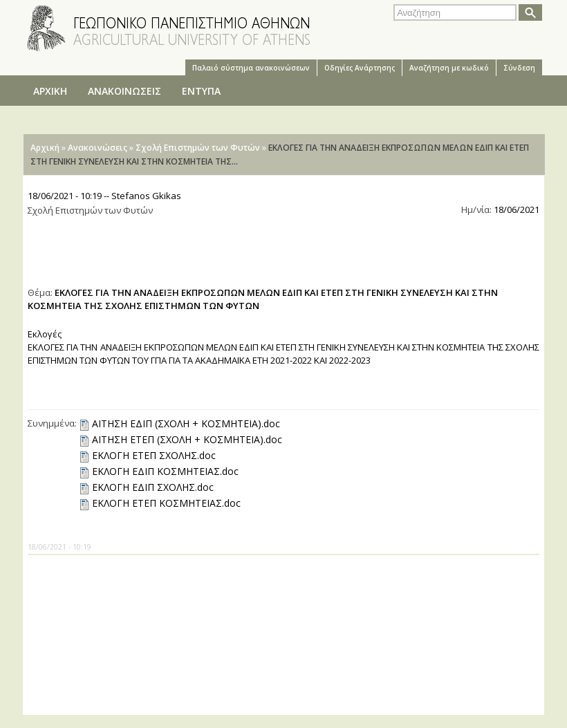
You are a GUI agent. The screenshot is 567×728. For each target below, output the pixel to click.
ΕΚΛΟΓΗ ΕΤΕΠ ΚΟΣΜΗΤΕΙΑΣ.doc (166, 503)
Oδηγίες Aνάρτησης (360, 68)
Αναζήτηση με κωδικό (449, 68)
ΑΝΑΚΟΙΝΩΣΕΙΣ (124, 91)
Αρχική (45, 148)
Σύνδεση (519, 68)
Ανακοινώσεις (97, 148)
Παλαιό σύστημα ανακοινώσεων (251, 68)
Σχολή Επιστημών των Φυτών (198, 148)
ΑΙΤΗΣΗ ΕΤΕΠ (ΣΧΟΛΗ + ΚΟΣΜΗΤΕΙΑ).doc (187, 439)
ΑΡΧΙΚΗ (50, 91)
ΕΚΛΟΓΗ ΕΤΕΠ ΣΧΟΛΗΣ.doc (154, 455)
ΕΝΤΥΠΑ (201, 91)
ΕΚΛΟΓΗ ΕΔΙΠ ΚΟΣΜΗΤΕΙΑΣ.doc (165, 471)
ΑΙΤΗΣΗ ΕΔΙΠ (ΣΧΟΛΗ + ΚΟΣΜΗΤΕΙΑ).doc (186, 423)
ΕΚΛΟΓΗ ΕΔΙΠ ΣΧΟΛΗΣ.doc (153, 487)
